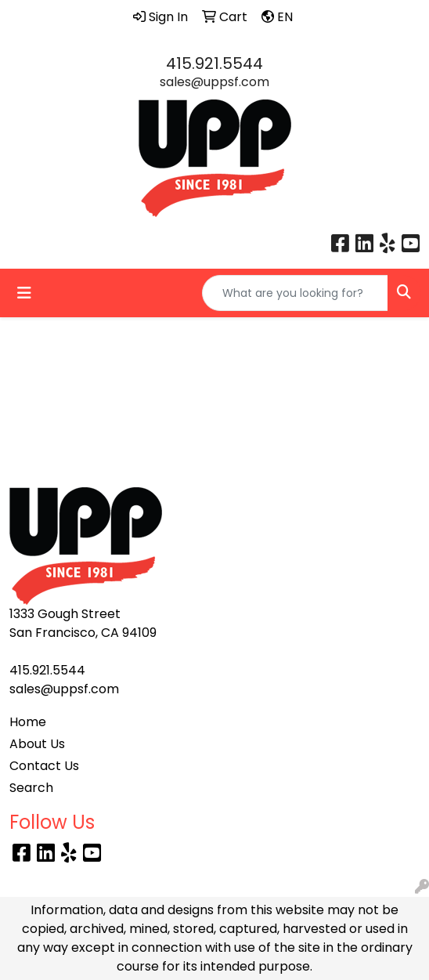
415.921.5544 (214, 63)
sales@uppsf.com (214, 82)
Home (28, 722)
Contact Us (44, 766)
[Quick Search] (295, 293)
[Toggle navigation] (24, 293)
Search (31, 788)
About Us (37, 744)
